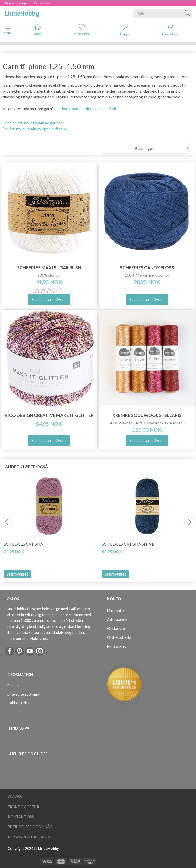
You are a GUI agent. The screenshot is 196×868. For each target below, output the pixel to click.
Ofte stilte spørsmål (23, 694)
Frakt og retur (18, 703)
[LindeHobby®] (22, 12)
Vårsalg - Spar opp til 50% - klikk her (27, 3)
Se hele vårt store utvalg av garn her (33, 123)
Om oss (13, 686)
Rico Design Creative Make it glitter (49, 415)
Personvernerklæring (30, 837)
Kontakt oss (21, 817)
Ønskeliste (82, 30)
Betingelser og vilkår (30, 827)
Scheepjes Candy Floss (147, 268)
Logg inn (126, 30)
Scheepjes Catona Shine (128, 544)
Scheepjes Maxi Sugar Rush (49, 268)
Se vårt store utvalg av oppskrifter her (35, 129)
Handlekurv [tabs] (170, 30)
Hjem (38, 30)
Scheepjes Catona (23, 544)
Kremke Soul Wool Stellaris (147, 415)
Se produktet (17, 574)
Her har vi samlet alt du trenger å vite (86, 108)
